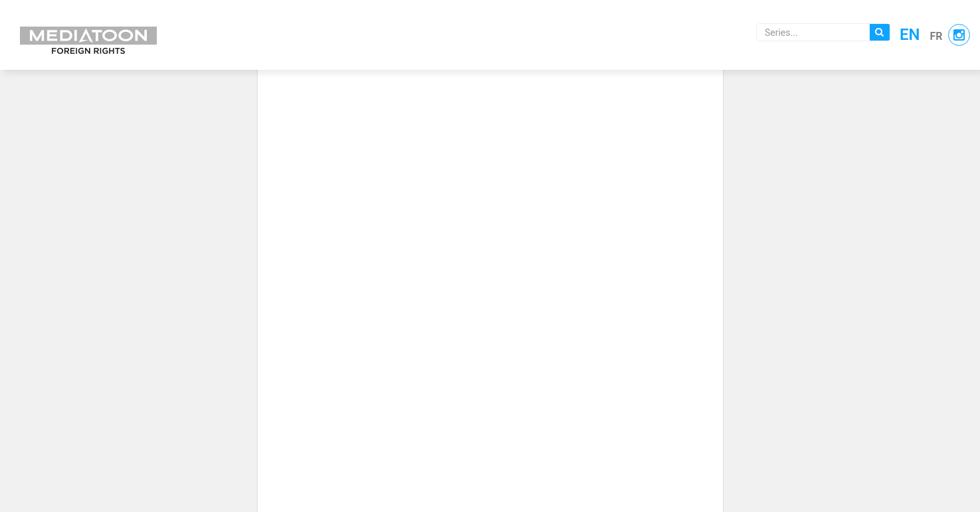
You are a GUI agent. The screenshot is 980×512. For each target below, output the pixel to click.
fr (936, 36)
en (910, 35)
